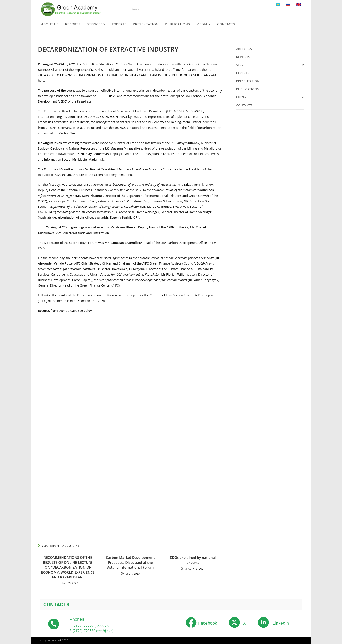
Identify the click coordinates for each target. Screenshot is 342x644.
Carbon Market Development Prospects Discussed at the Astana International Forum (130, 562)
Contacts (226, 24)
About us (50, 24)
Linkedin (281, 623)
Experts (119, 24)
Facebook (208, 623)
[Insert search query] (185, 9)
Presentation (146, 24)
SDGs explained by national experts (193, 560)
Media (204, 24)
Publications (178, 24)
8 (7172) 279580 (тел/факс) (92, 631)
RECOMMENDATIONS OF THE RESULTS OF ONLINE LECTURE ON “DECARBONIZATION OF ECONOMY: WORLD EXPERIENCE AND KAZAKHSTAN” (68, 567)
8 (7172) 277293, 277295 (89, 626)
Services (96, 24)
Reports (73, 24)
